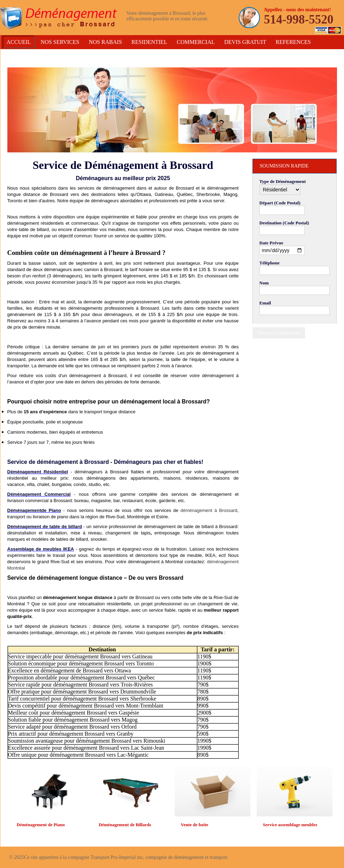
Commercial (196, 42)
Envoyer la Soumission (279, 333)
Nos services (60, 42)
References (293, 42)
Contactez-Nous (31, 55)
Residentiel (149, 42)
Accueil (19, 42)
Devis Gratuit (245, 42)
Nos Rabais (105, 42)
